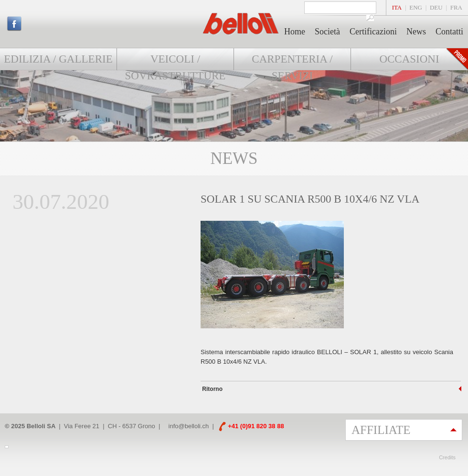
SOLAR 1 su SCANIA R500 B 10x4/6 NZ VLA (310, 199)
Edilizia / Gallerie (58, 59)
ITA (397, 7)
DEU (436, 7)
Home (295, 32)
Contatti (449, 32)
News (416, 32)
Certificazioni (373, 32)
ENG (416, 7)
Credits (447, 457)
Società (327, 32)
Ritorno (212, 389)
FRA (456, 7)
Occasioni (409, 59)
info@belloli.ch (189, 426)
